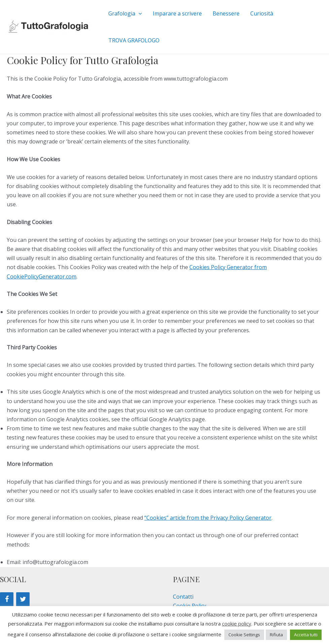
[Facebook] (7, 599)
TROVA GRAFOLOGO (134, 40)
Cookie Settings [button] (244, 635)
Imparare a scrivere (177, 13)
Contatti (183, 597)
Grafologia (125, 13)
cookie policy (237, 624)
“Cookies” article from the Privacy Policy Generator (208, 518)
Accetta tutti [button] (306, 635)
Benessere (226, 13)
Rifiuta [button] (276, 635)
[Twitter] (23, 599)
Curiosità (262, 13)
